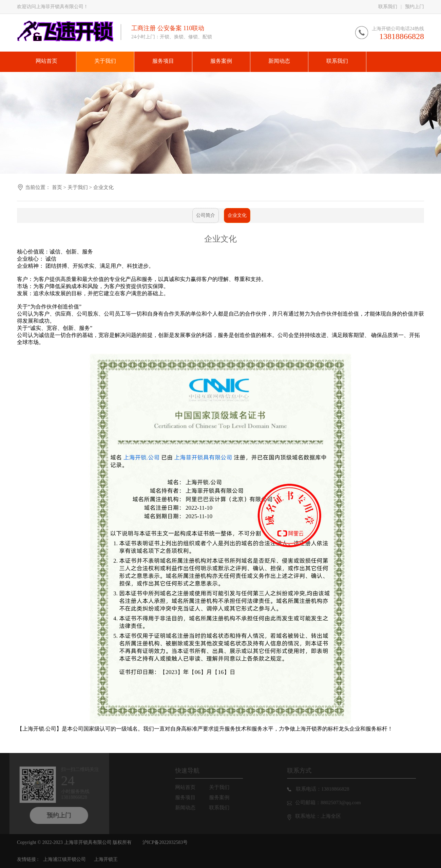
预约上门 (415, 7)
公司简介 (206, 215)
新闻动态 (189, 808)
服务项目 (189, 797)
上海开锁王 (106, 859)
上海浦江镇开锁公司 (64, 859)
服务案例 (223, 797)
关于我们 (78, 187)
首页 (57, 187)
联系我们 (388, 7)
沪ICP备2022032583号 (165, 842)
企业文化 (103, 187)
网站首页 (189, 787)
